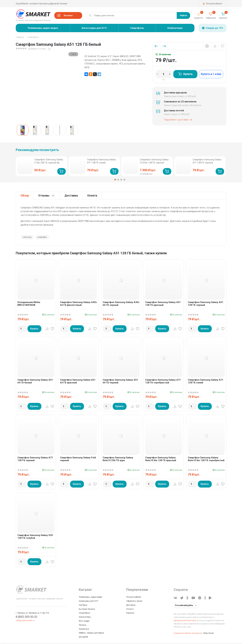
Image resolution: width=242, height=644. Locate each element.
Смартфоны (137, 28)
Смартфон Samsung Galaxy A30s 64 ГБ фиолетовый (78, 304)
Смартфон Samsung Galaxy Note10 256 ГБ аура (118, 459)
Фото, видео (84, 621)
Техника (82, 625)
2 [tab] (118, 180)
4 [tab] (124, 180)
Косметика (84, 629)
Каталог (65, 16)
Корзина (130, 613)
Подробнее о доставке (178, 120)
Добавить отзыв (37, 49)
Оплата (92, 195)
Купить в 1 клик (211, 74)
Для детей (83, 637)
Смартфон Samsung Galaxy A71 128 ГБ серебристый (163, 381)
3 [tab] (121, 180)
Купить (185, 74)
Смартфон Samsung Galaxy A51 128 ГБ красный (163, 304)
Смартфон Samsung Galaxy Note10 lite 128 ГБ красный (161, 459)
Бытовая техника (87, 609)
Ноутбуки (83, 605)
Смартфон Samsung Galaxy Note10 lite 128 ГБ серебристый (206, 459)
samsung (27, 237)
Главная (20, 37)
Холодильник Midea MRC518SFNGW (29, 304)
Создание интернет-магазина (187, 633)
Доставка (71, 195)
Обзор (25, 195)
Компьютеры (175, 28)
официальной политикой (185, 620)
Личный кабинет (213, 4)
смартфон (42, 237)
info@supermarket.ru (25, 620)
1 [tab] (115, 180)
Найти (183, 15)
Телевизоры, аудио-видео (43, 28)
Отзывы (47, 196)
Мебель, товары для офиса (91, 633)
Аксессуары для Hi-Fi (94, 28)
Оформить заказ (134, 601)
